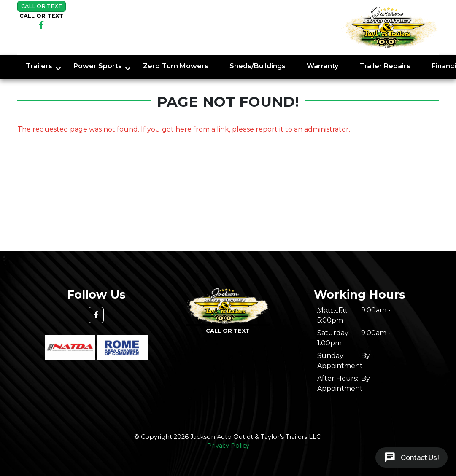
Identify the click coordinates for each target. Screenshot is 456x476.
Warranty (322, 66)
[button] (96, 315)
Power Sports (98, 66)
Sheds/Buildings (258, 66)
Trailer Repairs (385, 66)
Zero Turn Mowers (176, 66)
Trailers (39, 66)
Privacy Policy (228, 446)
